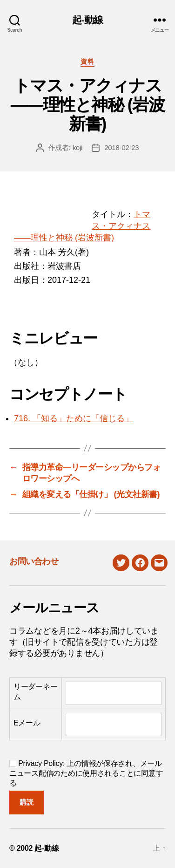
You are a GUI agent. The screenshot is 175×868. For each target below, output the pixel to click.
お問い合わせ (34, 561)
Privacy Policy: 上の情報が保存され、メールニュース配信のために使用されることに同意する (86, 773)
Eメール (27, 723)
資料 (87, 62)
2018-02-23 (121, 147)
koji (78, 147)
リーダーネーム (35, 692)
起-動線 (88, 20)
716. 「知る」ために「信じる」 (74, 418)
